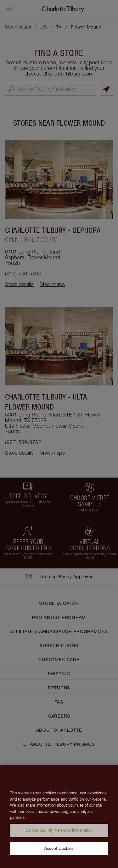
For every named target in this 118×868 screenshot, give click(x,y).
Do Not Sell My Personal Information (59, 832)
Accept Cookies (59, 850)
